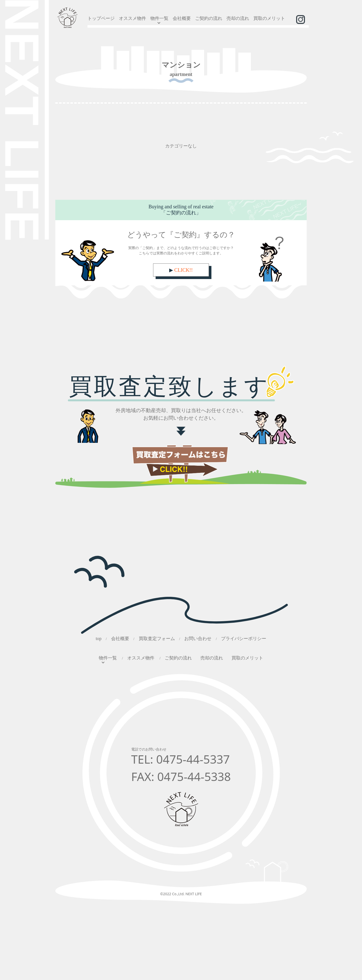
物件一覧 (159, 18)
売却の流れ (238, 18)
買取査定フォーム (157, 639)
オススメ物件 (132, 18)
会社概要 (182, 18)
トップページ (101, 18)
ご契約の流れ (209, 18)
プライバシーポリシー (244, 639)
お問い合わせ (198, 639)
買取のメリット (269, 18)
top (99, 639)
